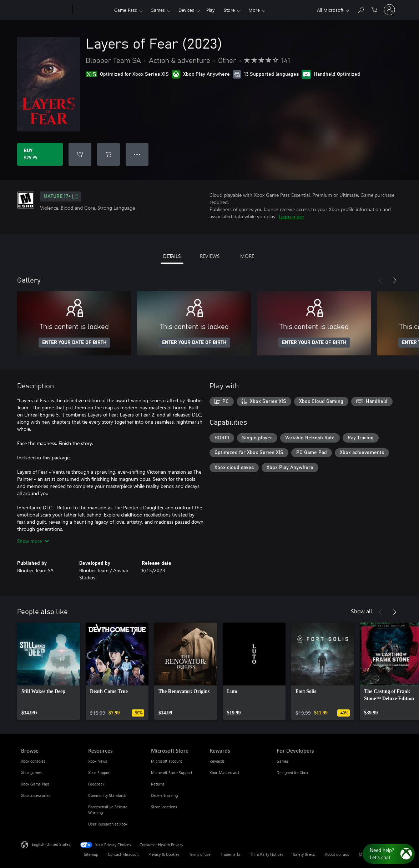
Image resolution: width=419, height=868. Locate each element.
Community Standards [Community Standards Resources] (107, 795)
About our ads (337, 854)
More (254, 10)
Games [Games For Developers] (283, 761)
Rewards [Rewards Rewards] (217, 761)
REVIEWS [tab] (210, 256)
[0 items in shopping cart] (374, 9)
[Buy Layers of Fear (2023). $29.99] (40, 154)
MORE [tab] (247, 256)
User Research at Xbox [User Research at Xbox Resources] (108, 824)
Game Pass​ (126, 10)
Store (229, 10)
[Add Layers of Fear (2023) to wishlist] (80, 154)
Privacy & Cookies (164, 854)
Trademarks (230, 854)
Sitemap (91, 854)
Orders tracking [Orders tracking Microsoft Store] (164, 795)
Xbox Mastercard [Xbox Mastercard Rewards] (224, 772)
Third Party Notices (267, 854)
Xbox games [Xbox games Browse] (31, 772)
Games (158, 10)
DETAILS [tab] (172, 256)
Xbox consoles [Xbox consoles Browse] (33, 761)
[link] (49, 671)
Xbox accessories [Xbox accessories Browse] (36, 795)
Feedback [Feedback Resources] (96, 784)
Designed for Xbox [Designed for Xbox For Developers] (292, 772)
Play (210, 10)
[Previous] (380, 280)
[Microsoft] (46, 10)
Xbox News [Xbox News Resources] (98, 761)
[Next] (395, 280)
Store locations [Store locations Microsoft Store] (164, 807)
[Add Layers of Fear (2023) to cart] (108, 154)
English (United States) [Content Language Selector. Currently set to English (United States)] (52, 844)
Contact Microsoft (123, 854)
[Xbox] (93, 10)
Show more (33, 541)
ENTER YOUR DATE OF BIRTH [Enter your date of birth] (74, 343)
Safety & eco (304, 854)
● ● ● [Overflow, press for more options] (137, 154)
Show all (361, 611)
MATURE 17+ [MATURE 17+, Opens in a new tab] (61, 196)
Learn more (291, 216)
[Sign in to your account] (389, 10)
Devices (186, 10)
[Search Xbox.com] (360, 9)
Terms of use (200, 854)
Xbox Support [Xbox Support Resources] (100, 772)
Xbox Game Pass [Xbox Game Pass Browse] (35, 784)
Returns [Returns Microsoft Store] (158, 784)
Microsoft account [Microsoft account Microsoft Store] (166, 761)
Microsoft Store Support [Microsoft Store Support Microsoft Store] (172, 772)
